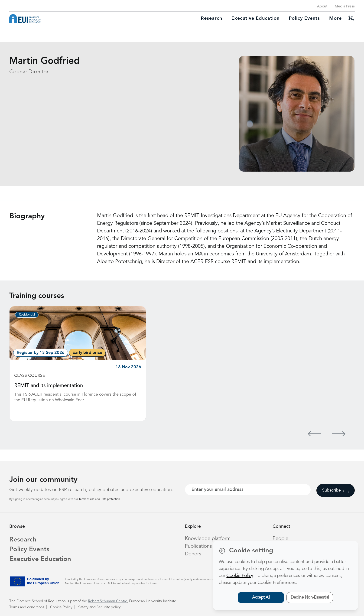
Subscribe (336, 490)
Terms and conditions (27, 607)
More (335, 19)
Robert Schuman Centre (108, 601)
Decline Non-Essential (310, 597)
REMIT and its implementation (49, 386)
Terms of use (87, 499)
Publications (198, 546)
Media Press (345, 7)
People (280, 539)
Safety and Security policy (99, 607)
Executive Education (40, 559)
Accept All (261, 597)
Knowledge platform (208, 539)
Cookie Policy (61, 607)
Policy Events (304, 19)
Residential (27, 315)
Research (211, 19)
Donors (193, 554)
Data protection (110, 499)
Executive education (255, 19)
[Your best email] (248, 490)
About (322, 7)
